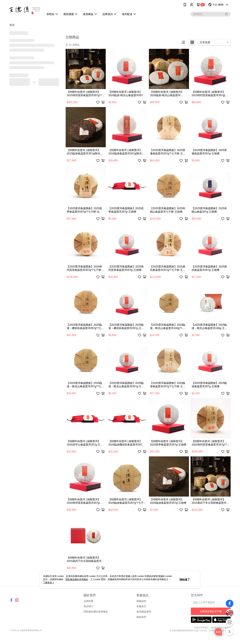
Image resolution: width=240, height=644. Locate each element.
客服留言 (141, 606)
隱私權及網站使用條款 (96, 612)
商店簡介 (88, 606)
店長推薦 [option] (205, 42)
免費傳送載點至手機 (211, 611)
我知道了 (185, 580)
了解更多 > (49, 583)
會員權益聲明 (144, 612)
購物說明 (141, 601)
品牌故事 (88, 601)
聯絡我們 (141, 617)
